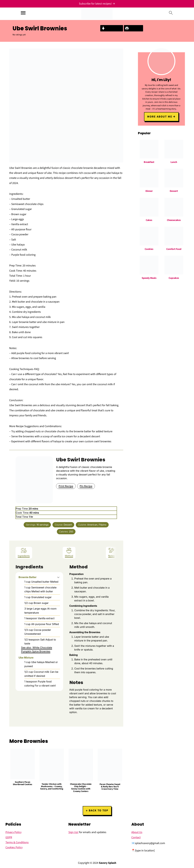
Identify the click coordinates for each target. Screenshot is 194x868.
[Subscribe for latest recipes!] (97, 4)
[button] (58, 577)
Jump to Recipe (112, 28)
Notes (111, 552)
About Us (137, 832)
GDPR (9, 837)
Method (69, 552)
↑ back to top (97, 811)
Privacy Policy (13, 832)
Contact (136, 837)
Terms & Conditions (17, 842)
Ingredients (24, 552)
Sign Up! (73, 832)
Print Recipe (133, 28)
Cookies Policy (14, 847)
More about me (160, 116)
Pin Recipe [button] (86, 486)
